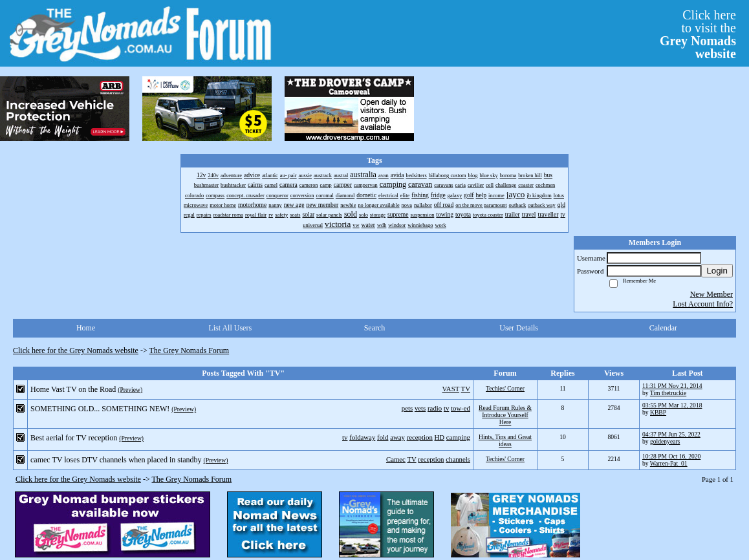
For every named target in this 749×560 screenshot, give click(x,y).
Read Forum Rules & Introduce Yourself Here (505, 415)
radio (435, 408)
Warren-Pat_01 (669, 463)
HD (440, 437)
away (397, 437)
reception (420, 437)
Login (717, 271)
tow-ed (461, 408)
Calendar (663, 328)
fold (383, 437)
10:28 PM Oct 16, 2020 (671, 456)
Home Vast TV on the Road (73, 389)
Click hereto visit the (698, 34)
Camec (396, 459)
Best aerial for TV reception (74, 438)
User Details (519, 328)
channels (458, 459)
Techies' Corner (505, 388)
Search (375, 328)
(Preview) (130, 390)
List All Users (230, 328)
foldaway (362, 437)
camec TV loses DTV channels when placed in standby (116, 460)
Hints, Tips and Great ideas (505, 440)
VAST (450, 389)
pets (407, 408)
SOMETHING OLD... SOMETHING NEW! (100, 409)
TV (466, 389)
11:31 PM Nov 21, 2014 (672, 386)
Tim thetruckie (668, 393)
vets (420, 408)
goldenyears (665, 441)
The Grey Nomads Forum (190, 350)
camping (458, 437)
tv (446, 408)
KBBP (658, 412)
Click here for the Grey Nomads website (76, 350)
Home (86, 328)
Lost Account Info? (703, 304)
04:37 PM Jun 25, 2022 (671, 434)
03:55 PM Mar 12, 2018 (672, 405)
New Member (711, 294)
